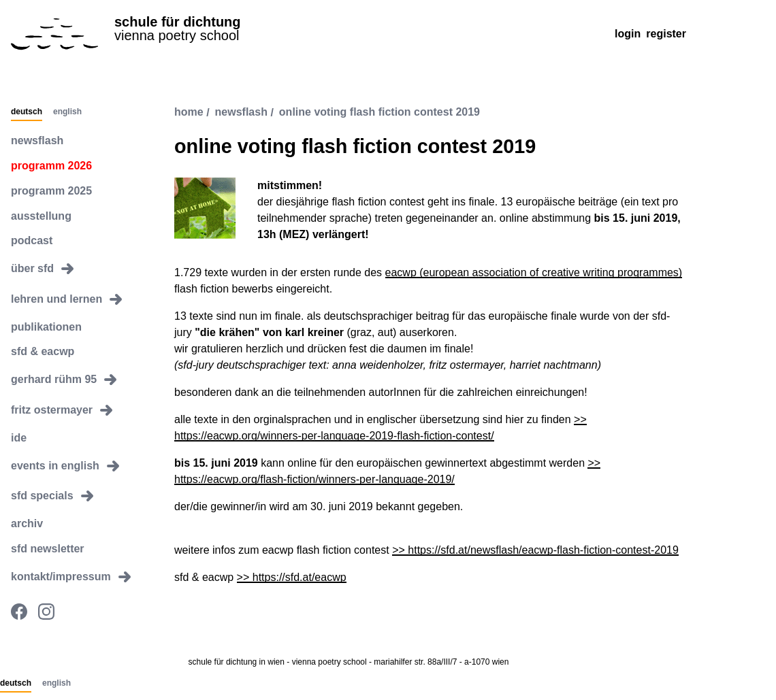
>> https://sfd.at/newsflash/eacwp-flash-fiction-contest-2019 (535, 550)
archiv (27, 523)
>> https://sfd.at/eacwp (292, 577)
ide (19, 438)
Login (628, 34)
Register (666, 34)
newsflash (37, 140)
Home (189, 113)
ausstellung (41, 216)
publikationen (46, 327)
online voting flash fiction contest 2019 (379, 113)
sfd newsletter (48, 549)
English (67, 112)
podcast (32, 240)
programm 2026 (51, 166)
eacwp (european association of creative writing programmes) (534, 272)
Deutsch (27, 112)
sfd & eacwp (43, 351)
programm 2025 (51, 191)
